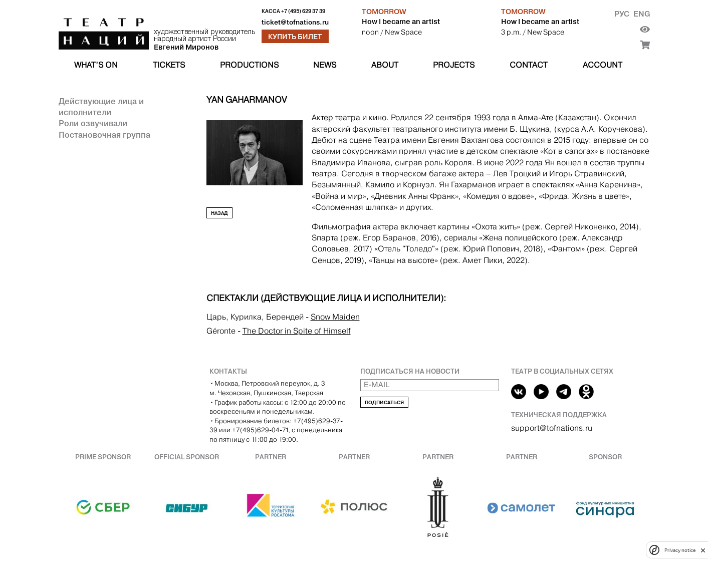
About (385, 65)
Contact (529, 65)
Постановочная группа (104, 135)
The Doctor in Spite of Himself (297, 331)
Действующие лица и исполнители (101, 107)
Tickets (169, 65)
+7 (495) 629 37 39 (303, 11)
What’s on (96, 65)
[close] (703, 550)
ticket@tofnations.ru (295, 22)
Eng (642, 14)
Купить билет (295, 37)
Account (603, 65)
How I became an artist (401, 22)
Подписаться (384, 402)
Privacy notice (680, 550)
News (325, 65)
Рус (622, 14)
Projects (454, 65)
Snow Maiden (335, 317)
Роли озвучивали (93, 123)
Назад (219, 213)
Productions (249, 65)
